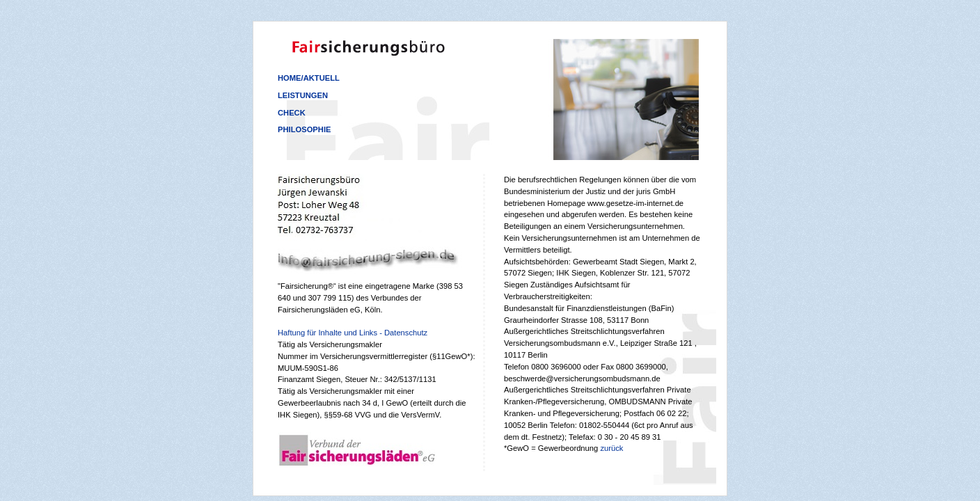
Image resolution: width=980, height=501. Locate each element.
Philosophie (304, 129)
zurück (611, 448)
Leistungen (303, 95)
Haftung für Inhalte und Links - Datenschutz (353, 333)
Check (292, 113)
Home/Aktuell (309, 78)
